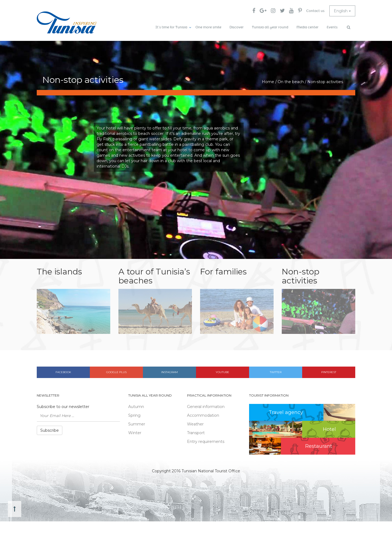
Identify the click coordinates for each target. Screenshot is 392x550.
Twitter (276, 372)
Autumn (136, 407)
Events (332, 27)
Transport (196, 433)
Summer (137, 424)
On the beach (291, 82)
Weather (195, 424)
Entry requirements (206, 442)
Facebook (63, 372)
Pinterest (329, 372)
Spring (134, 415)
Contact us (315, 11)
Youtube (222, 372)
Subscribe (50, 430)
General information (206, 407)
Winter (135, 433)
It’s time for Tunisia (171, 27)
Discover (237, 27)
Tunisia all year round (270, 27)
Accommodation (203, 415)
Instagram (169, 372)
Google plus (116, 372)
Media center (307, 27)
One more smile (208, 27)
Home (268, 82)
